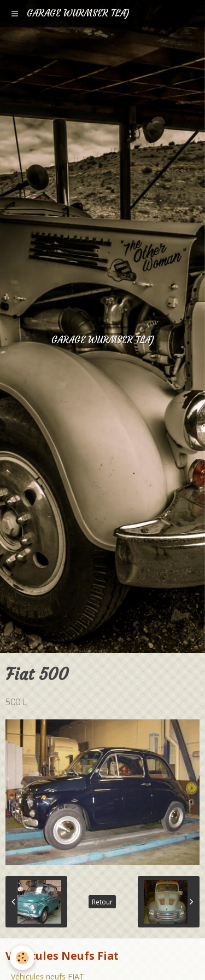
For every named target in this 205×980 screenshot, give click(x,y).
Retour (102, 902)
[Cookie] (22, 958)
